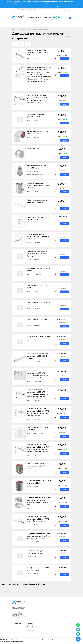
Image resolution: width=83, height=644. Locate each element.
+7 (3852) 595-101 (45, 17)
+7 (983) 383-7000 (33, 17)
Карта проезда (30, 630)
